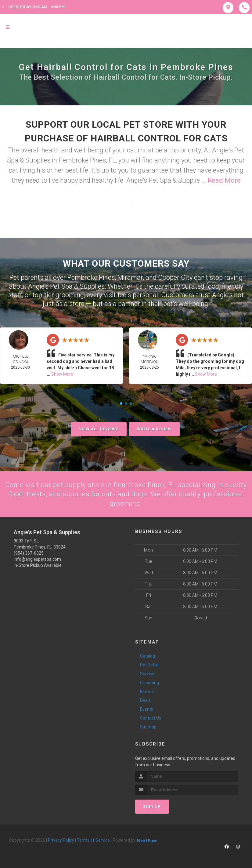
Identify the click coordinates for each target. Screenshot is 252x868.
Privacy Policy (61, 840)
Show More (62, 374)
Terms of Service (93, 840)
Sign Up (152, 806)
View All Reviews (99, 429)
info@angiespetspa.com (37, 560)
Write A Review (154, 429)
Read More (224, 180)
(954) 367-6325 (29, 553)
